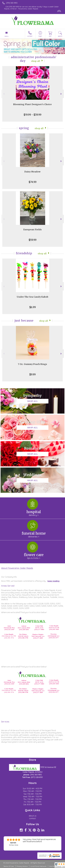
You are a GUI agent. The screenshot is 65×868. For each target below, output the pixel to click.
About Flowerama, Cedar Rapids (17, 568)
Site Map (52, 866)
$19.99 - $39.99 (32, 115)
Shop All (36, 61)
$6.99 (33, 307)
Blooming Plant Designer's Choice (32, 104)
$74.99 (33, 182)
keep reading (53, 581)
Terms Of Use (9, 866)
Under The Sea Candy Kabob (33, 297)
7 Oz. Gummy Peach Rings (32, 364)
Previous (4, 94)
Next (61, 94)
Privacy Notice (22, 866)
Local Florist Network (38, 866)
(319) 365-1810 (12, 3)
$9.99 (32, 374)
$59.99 (33, 240)
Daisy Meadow (32, 172)
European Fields (33, 230)
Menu (7, 36)
